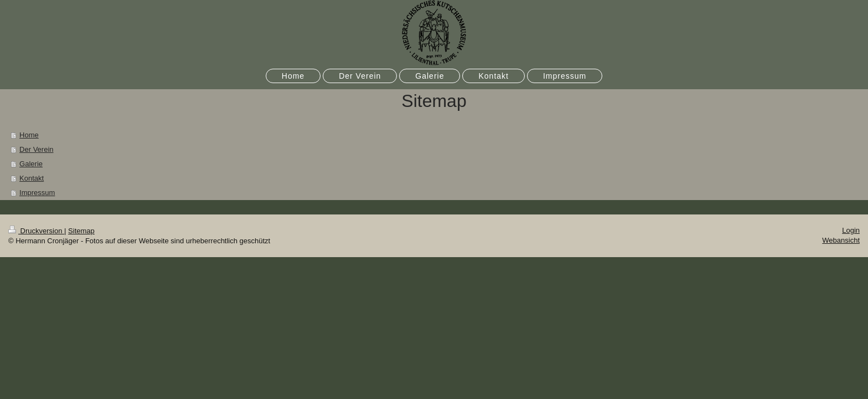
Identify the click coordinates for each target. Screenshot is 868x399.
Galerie (31, 164)
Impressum (37, 193)
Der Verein (36, 149)
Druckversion (36, 231)
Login (851, 230)
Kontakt (32, 178)
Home (29, 135)
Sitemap (81, 231)
